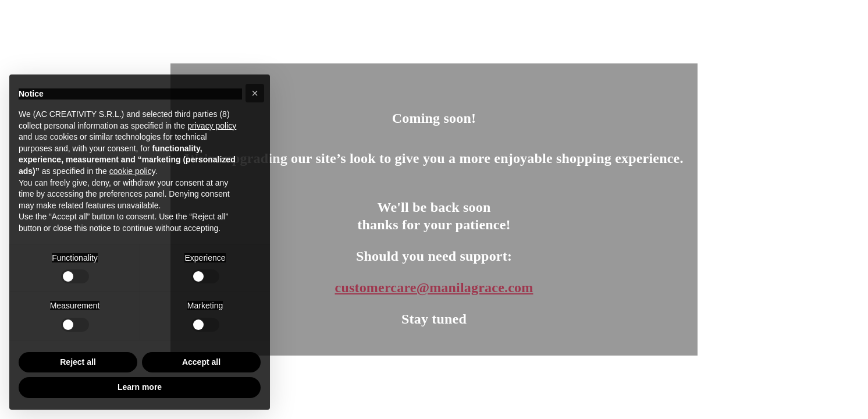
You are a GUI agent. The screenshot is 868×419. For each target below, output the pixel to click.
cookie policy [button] (132, 171)
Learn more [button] (140, 387)
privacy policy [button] (212, 126)
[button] (255, 93)
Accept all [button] (201, 362)
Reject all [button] (78, 362)
